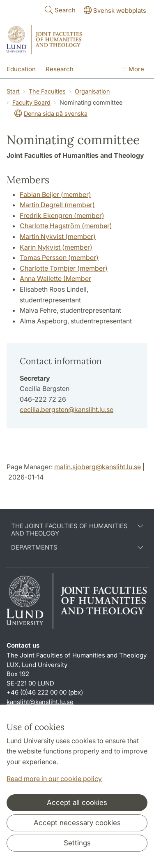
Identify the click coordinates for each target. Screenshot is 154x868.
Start (13, 91)
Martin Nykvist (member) (58, 236)
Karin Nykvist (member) (56, 247)
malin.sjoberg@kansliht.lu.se (98, 467)
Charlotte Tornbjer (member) (64, 268)
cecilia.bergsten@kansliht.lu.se (67, 409)
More (133, 69)
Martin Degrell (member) (57, 205)
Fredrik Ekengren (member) (62, 215)
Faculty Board (31, 102)
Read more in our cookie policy (54, 779)
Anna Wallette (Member (55, 278)
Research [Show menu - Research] (60, 69)
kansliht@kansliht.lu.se (40, 702)
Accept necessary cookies (77, 823)
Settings (77, 843)
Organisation (92, 91)
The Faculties (47, 91)
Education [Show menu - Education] (21, 69)
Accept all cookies (77, 802)
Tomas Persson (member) (59, 257)
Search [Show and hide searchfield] (59, 10)
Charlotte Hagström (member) (66, 226)
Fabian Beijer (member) (55, 194)
